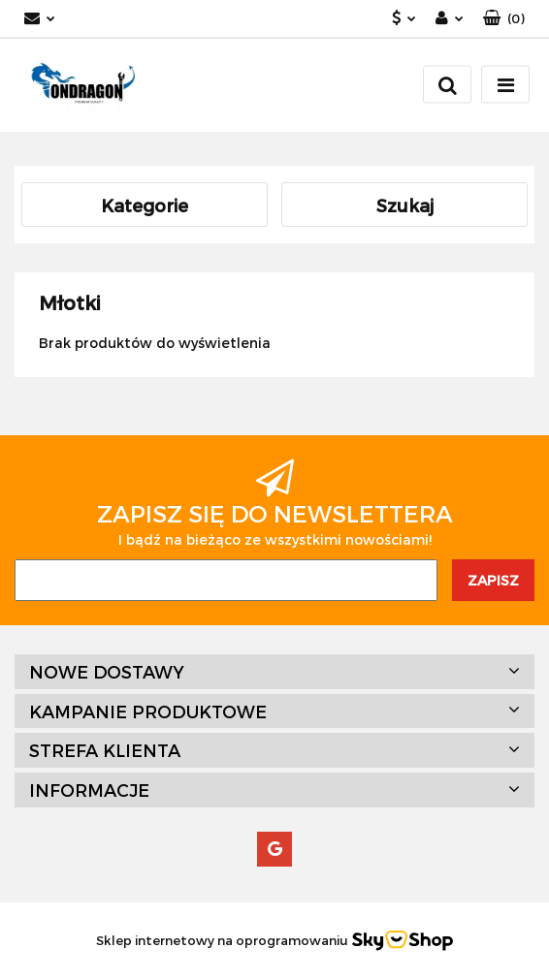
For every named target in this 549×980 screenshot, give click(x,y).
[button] (504, 19)
